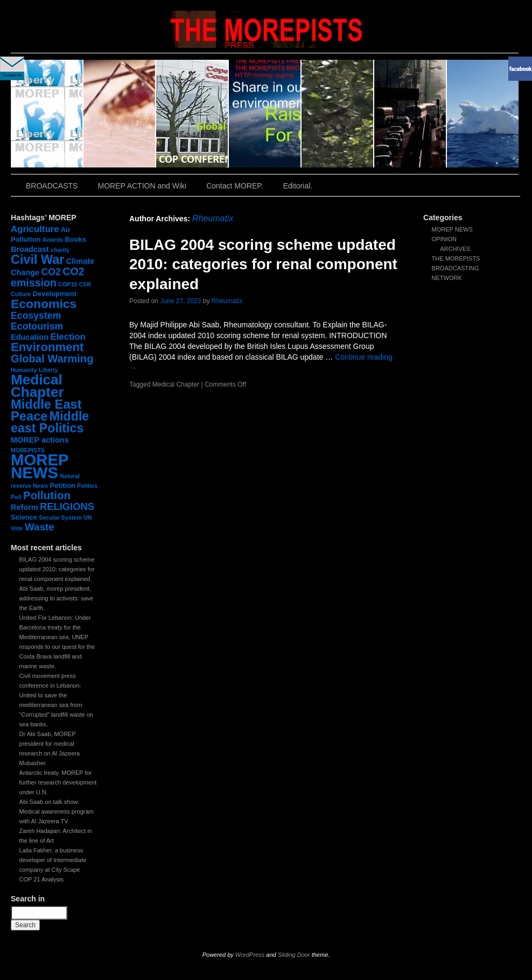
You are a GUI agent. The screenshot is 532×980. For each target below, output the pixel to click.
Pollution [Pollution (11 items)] (47, 495)
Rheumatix (213, 218)
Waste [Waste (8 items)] (40, 527)
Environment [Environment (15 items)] (47, 347)
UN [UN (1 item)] (87, 517)
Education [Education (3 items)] (30, 337)
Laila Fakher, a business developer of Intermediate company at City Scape (53, 860)
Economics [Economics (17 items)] (44, 304)
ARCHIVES (455, 249)
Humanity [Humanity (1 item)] (24, 370)
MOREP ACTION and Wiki (142, 186)
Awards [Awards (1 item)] (53, 240)
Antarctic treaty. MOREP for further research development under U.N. (58, 782)
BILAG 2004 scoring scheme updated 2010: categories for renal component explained (57, 569)
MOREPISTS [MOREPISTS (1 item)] (28, 450)
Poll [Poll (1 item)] (16, 497)
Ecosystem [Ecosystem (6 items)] (36, 316)
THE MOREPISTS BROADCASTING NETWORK (456, 268)
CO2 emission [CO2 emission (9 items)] (48, 277)
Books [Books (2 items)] (75, 239)
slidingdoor (47, 114)
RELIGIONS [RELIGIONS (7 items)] (67, 506)
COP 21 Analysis (41, 879)
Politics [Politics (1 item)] (87, 486)
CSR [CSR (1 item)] (85, 284)
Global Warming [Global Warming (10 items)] (52, 359)
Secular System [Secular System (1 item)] (60, 517)
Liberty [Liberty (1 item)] (48, 370)
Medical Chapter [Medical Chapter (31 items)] (37, 386)
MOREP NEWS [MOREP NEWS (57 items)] (40, 466)
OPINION (444, 239)
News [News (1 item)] (40, 486)
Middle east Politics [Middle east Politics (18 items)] (50, 422)
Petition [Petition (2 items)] (62, 485)
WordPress (250, 955)
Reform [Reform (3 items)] (24, 507)
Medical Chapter (176, 384)
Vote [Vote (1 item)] (17, 528)
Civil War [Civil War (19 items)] (37, 260)
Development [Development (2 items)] (55, 294)
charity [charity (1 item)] (60, 250)
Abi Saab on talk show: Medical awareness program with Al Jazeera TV (57, 811)
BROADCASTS (52, 186)
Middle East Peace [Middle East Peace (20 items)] (46, 410)
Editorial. (298, 186)
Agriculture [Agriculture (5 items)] (35, 229)
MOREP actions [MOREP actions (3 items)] (40, 440)
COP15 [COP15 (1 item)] (68, 284)
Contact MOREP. (235, 186)
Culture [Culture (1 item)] (21, 294)
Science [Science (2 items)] (24, 517)
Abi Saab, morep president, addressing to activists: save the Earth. (57, 598)
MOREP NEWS (452, 229)
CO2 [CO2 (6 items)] (51, 272)
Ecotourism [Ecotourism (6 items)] (37, 326)
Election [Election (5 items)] (68, 337)
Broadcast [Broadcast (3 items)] (30, 249)
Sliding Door (294, 955)
